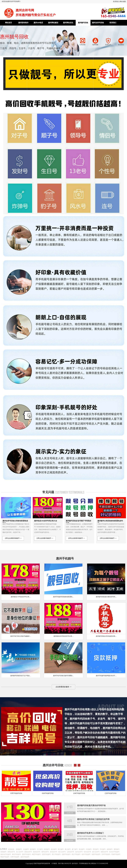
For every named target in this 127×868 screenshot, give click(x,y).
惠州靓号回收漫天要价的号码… (106, 597)
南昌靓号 (47, 849)
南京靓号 (54, 849)
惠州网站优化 (68, 23)
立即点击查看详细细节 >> (13, 538)
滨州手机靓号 (106, 854)
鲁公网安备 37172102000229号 (98, 863)
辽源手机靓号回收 (111, 793)
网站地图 (123, 2)
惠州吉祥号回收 (98, 23)
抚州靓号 (33, 849)
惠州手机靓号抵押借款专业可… (106, 676)
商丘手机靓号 (76, 854)
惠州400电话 (38, 23)
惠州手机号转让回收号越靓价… (21, 636)
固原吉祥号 (37, 852)
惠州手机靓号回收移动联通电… (63, 597)
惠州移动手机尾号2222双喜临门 (90, 833)
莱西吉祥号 (11, 852)
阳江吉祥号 (62, 852)
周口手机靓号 (56, 854)
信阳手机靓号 (66, 854)
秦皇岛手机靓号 (6, 854)
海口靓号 (61, 849)
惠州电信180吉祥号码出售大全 (46, 521)
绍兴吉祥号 (87, 852)
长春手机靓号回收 (48, 793)
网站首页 (8, 23)
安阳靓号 (3, 852)
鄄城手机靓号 (5, 857)
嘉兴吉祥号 (79, 852)
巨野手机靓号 (15, 857)
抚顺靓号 (19, 849)
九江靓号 (40, 849)
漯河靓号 (96, 849)
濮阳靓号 (117, 849)
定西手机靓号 (46, 854)
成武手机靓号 (25, 857)
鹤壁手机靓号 (36, 854)
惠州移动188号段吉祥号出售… (64, 636)
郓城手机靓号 (116, 854)
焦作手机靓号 (86, 854)
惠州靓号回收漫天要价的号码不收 (91, 805)
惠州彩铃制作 (23, 23)
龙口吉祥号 (20, 852)
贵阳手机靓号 (26, 854)
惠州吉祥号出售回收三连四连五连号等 (93, 819)
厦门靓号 (75, 849)
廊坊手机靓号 (16, 854)
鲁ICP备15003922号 (65, 863)
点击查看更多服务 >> (63, 687)
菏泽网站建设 (84, 863)
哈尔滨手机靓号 (114, 852)
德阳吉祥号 (104, 852)
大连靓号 (26, 849)
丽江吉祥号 (96, 852)
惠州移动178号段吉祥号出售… (21, 597)
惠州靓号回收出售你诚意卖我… (106, 636)
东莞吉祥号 (54, 852)
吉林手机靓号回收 (79, 793)
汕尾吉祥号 (70, 852)
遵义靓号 (68, 849)
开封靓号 (103, 849)
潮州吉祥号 (45, 852)
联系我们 (116, 2)
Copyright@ (29, 863)
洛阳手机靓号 (96, 854)
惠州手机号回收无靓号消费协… (63, 676)
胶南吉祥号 (28, 852)
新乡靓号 (82, 849)
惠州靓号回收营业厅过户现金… (21, 676)
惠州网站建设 (53, 23)
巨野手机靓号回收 (16, 793)
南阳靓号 (110, 849)
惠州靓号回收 (83, 23)
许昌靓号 (89, 849)
